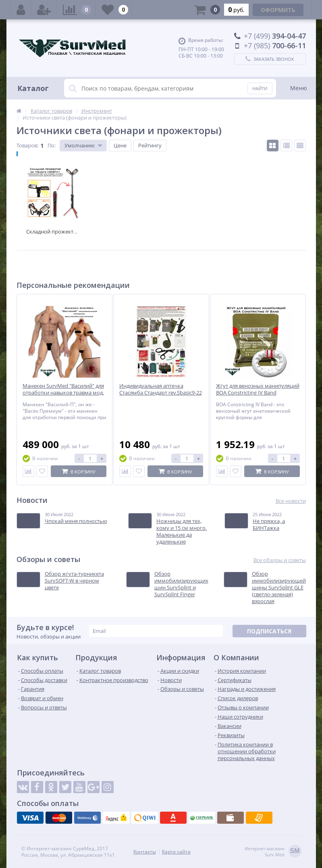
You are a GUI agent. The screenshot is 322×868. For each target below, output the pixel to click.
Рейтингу (150, 145)
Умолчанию (80, 145)
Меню (299, 88)
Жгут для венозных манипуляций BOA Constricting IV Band (258, 389)
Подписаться (269, 631)
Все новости (291, 501)
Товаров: (27, 145)
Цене (120, 145)
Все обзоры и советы (280, 560)
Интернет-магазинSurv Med (273, 852)
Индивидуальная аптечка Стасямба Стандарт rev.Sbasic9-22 (161, 389)
